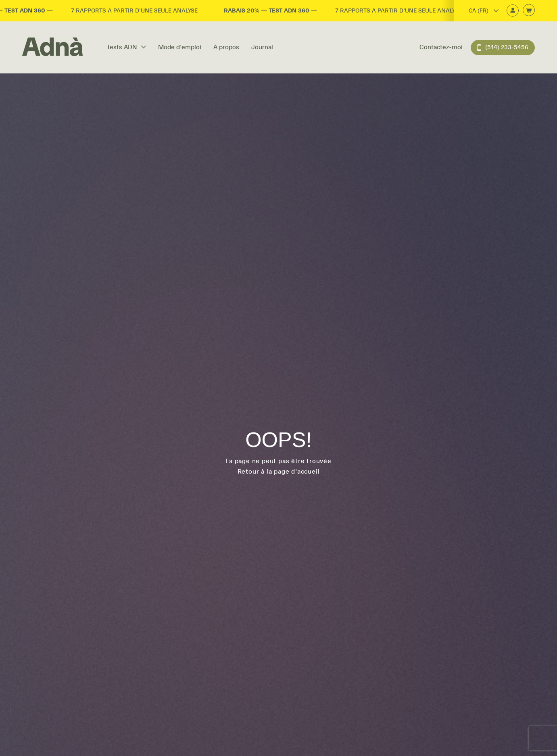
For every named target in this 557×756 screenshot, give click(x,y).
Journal (262, 47)
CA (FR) (484, 11)
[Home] (52, 47)
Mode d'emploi (180, 47)
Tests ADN (126, 47)
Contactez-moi (441, 47)
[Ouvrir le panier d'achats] (529, 11)
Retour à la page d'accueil (279, 472)
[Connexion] (513, 11)
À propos (226, 47)
